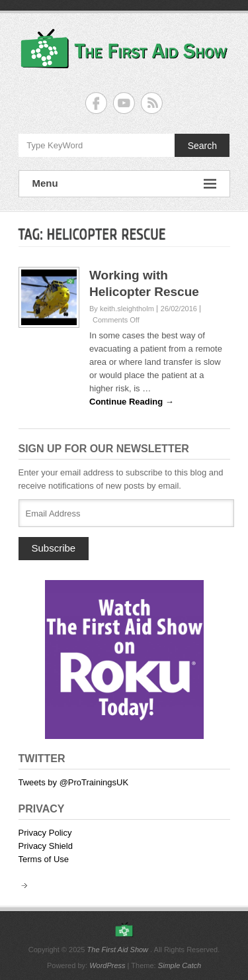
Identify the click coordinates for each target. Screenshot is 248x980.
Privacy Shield (46, 846)
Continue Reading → (132, 402)
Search (202, 146)
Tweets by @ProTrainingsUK (74, 782)
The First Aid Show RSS (152, 103)
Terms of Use (44, 859)
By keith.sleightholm (122, 309)
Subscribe (54, 548)
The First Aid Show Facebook (96, 103)
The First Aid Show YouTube (124, 103)
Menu (124, 184)
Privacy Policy (45, 833)
